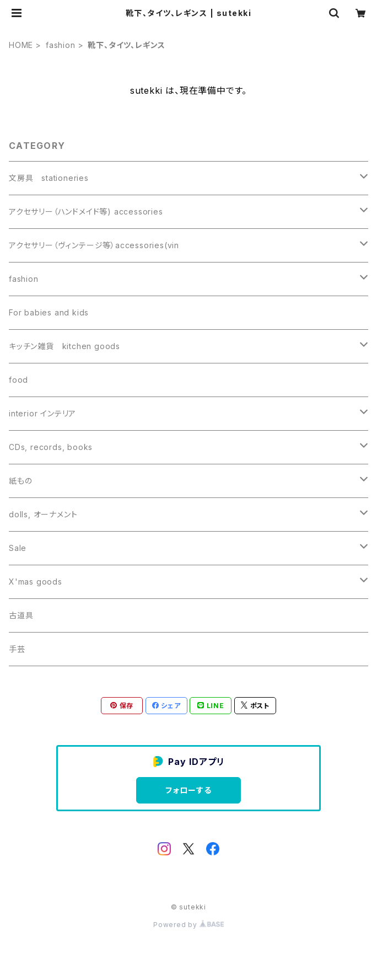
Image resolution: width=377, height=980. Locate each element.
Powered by (188, 925)
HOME (21, 45)
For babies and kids (49, 312)
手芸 (17, 649)
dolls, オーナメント (43, 514)
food (18, 380)
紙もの (20, 481)
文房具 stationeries (49, 178)
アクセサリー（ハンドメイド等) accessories (86, 211)
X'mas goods (36, 582)
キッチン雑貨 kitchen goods (64, 346)
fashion (61, 45)
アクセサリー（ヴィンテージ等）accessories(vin (94, 245)
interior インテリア (42, 413)
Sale (18, 548)
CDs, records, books (51, 447)
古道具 (21, 615)
